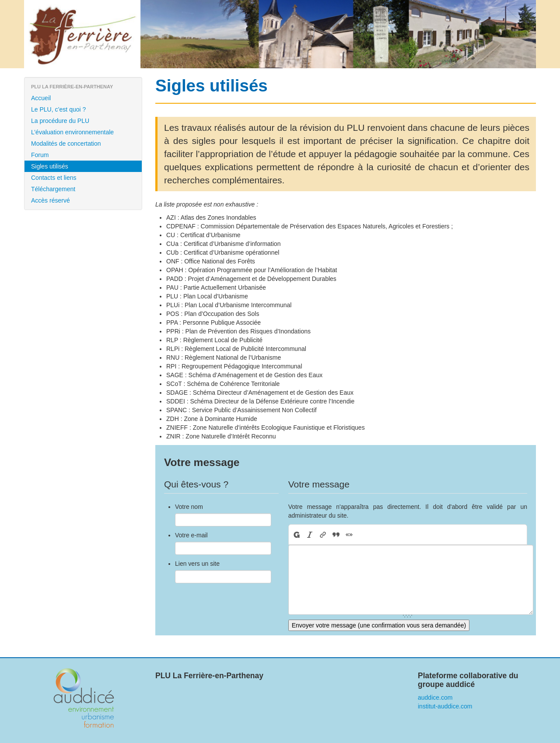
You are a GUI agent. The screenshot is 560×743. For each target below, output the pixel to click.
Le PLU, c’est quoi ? (58, 109)
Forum (40, 155)
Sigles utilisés (50, 166)
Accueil (41, 98)
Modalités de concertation (66, 144)
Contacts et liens (54, 178)
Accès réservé (51, 200)
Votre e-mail (191, 535)
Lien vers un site (197, 564)
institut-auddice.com (445, 706)
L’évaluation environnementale (72, 132)
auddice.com (435, 697)
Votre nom (189, 507)
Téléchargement (53, 189)
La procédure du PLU (60, 121)
